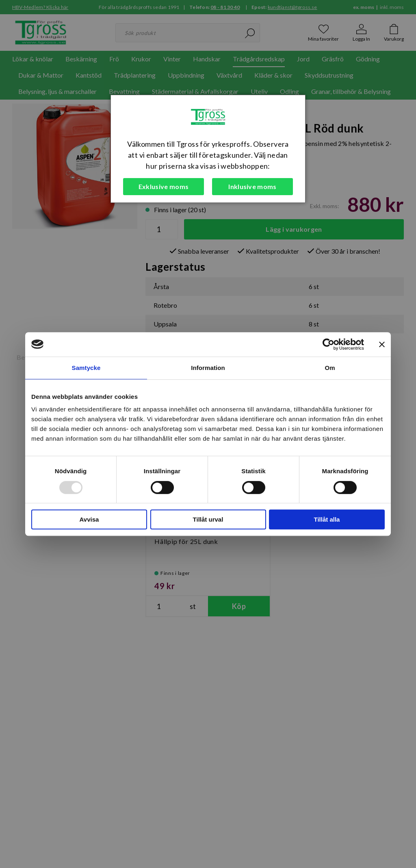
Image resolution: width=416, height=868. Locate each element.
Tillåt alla (327, 519)
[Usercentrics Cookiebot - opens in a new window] (328, 344)
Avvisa (89, 519)
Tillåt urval (208, 519)
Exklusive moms (164, 186)
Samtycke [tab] (86, 368)
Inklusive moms (252, 186)
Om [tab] (330, 368)
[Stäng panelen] (382, 344)
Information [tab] (208, 368)
